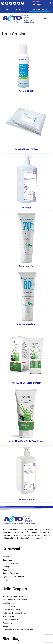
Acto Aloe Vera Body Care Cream (27, 441)
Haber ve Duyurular (10, 573)
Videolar (6, 570)
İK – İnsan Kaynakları (11, 563)
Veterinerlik (7, 623)
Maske (5, 626)
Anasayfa (7, 557)
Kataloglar (7, 567)
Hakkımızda (7, 560)
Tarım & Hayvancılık (10, 620)
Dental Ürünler (8, 603)
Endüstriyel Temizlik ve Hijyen (14, 613)
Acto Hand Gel (27, 266)
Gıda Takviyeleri (9, 616)
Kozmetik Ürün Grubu (11, 610)
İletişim (6, 580)
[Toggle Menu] (48, 40)
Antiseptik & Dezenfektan (13, 596)
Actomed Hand (27, 500)
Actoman (27, 208)
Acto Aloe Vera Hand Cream (27, 383)
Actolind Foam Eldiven (27, 149)
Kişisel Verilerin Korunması (13, 577)
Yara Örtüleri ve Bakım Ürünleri (15, 600)
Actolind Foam (27, 91)
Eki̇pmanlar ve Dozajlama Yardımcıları (18, 630)
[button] (45, 19)
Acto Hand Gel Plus (27, 324)
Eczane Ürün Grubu (10, 606)
